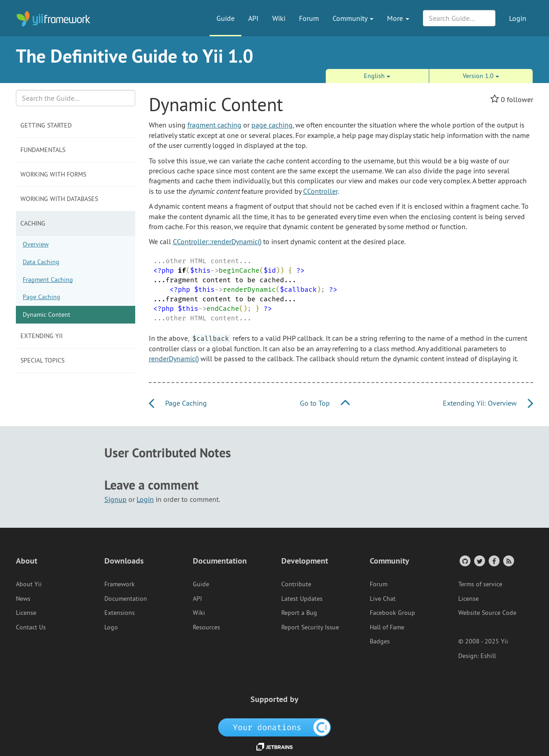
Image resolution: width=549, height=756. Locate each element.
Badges (380, 641)
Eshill (488, 656)
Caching (33, 223)
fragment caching (214, 125)
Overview (36, 244)
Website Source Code (487, 613)
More (398, 18)
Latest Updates (302, 599)
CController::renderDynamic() (217, 241)
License (26, 613)
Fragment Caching (48, 280)
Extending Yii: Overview (488, 403)
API (253, 18)
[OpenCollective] (275, 727)
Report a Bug (299, 613)
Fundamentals (43, 150)
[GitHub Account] (464, 561)
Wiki (279, 18)
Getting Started (46, 125)
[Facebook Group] (493, 561)
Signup (115, 499)
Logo (111, 627)
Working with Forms (53, 174)
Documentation (126, 599)
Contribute (296, 584)
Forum (309, 18)
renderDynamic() (174, 358)
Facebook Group (392, 613)
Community (353, 18)
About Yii (29, 584)
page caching (272, 125)
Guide (225, 18)
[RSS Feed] (508, 561)
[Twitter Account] (479, 561)
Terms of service (480, 584)
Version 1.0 (481, 76)
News (23, 599)
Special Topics (42, 360)
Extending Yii (42, 336)
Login (518, 18)
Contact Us (31, 627)
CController (320, 191)
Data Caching (41, 262)
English (377, 76)
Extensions (120, 613)
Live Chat (383, 599)
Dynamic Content (47, 314)
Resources (206, 627)
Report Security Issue (310, 627)
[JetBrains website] (274, 746)
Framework (120, 584)
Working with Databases (59, 199)
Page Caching (42, 297)
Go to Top (325, 403)
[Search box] (76, 98)
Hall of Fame (387, 627)
